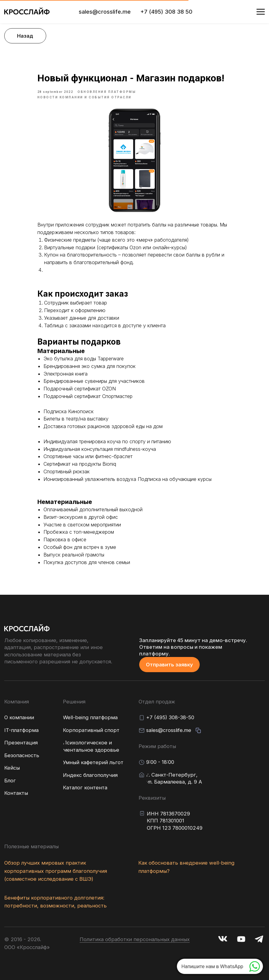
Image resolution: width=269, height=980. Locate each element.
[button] (169, 665)
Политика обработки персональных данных (135, 939)
